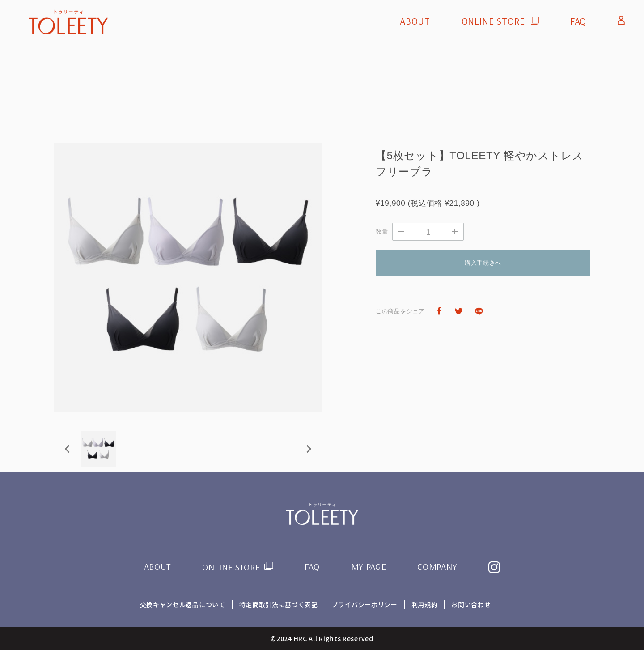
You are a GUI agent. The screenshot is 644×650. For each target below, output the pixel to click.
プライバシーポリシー (365, 604)
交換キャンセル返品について (182, 604)
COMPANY (438, 567)
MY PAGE (369, 567)
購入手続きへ (483, 263)
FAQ (578, 21)
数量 (382, 232)
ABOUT (415, 21)
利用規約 (425, 604)
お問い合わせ (471, 604)
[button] (98, 449)
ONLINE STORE (493, 21)
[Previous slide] (68, 449)
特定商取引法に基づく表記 (278, 604)
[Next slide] (308, 449)
